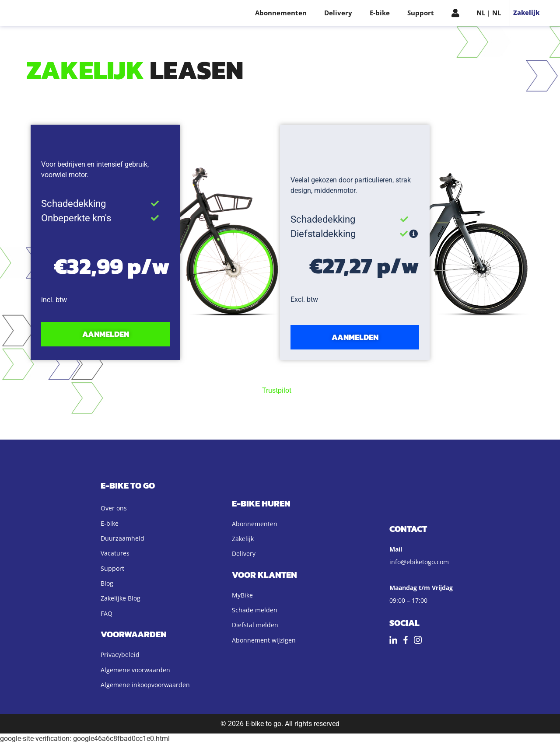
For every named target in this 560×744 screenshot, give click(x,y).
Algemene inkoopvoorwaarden (145, 685)
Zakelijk (526, 12)
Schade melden (255, 610)
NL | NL (489, 13)
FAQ (107, 613)
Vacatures (115, 553)
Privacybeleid (120, 655)
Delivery (338, 13)
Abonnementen (281, 13)
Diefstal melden (255, 625)
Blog (107, 583)
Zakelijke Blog (121, 598)
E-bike (380, 13)
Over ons (114, 508)
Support (421, 13)
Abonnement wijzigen (264, 640)
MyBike (242, 595)
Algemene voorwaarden (135, 670)
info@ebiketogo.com (419, 562)
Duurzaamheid (122, 538)
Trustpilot (277, 390)
